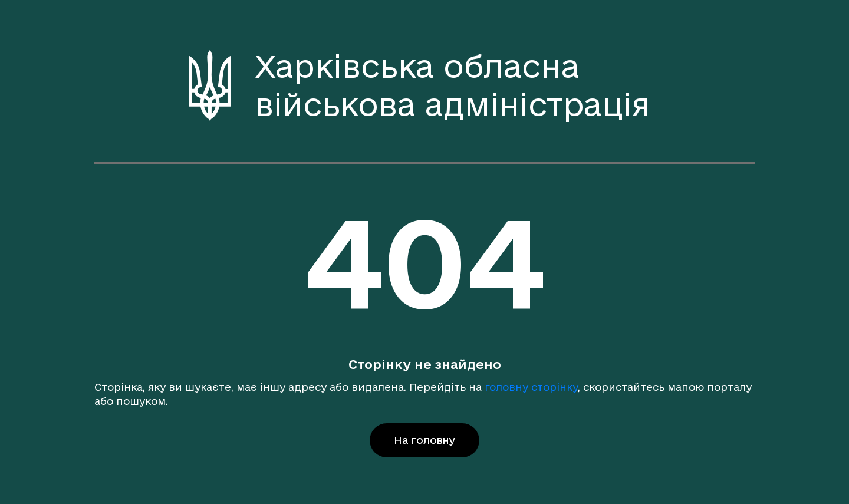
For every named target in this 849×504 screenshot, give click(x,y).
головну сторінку (531, 387)
